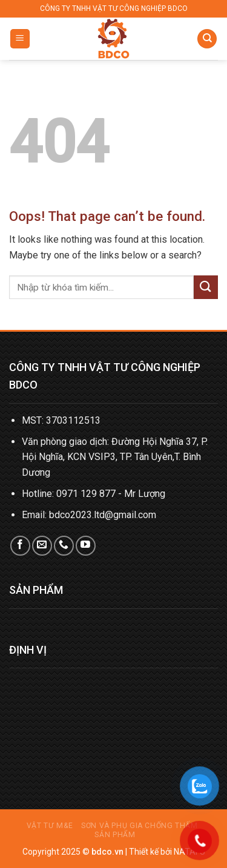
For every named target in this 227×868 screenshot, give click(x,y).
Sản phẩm (115, 835)
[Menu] (20, 39)
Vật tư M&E (50, 826)
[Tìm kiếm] (207, 39)
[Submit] (206, 287)
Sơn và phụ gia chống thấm (139, 826)
